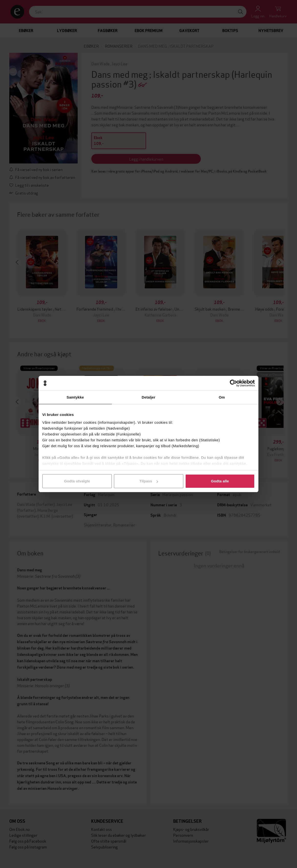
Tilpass (149, 481)
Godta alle (220, 481)
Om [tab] (222, 397)
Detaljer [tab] (148, 397)
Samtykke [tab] (75, 397)
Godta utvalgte (77, 481)
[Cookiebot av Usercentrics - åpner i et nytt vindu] (233, 383)
